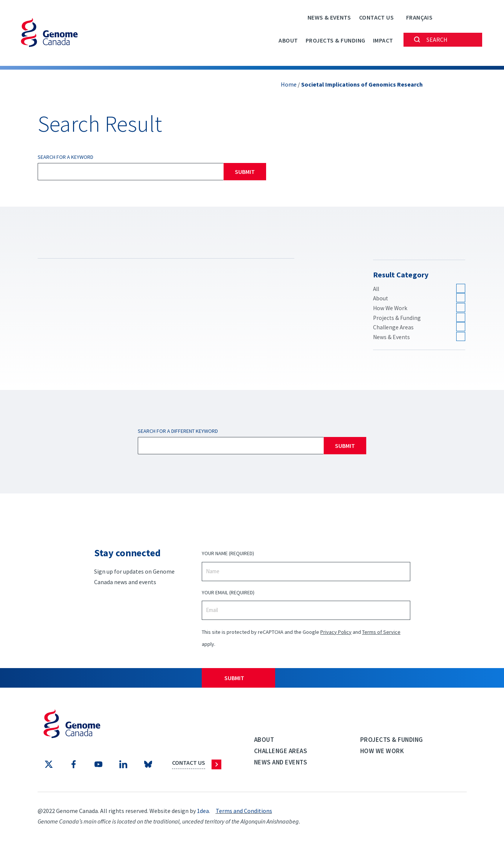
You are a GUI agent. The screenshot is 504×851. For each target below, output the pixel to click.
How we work (382, 752)
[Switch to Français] (419, 17)
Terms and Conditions (244, 813)
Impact (383, 40)
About (288, 40)
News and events (281, 764)
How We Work (391, 309)
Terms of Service (381, 633)
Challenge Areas (394, 329)
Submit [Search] (245, 172)
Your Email (228, 594)
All (377, 289)
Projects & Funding (336, 40)
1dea (203, 813)
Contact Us (376, 17)
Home (289, 84)
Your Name (228, 555)
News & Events (329, 17)
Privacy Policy (336, 633)
